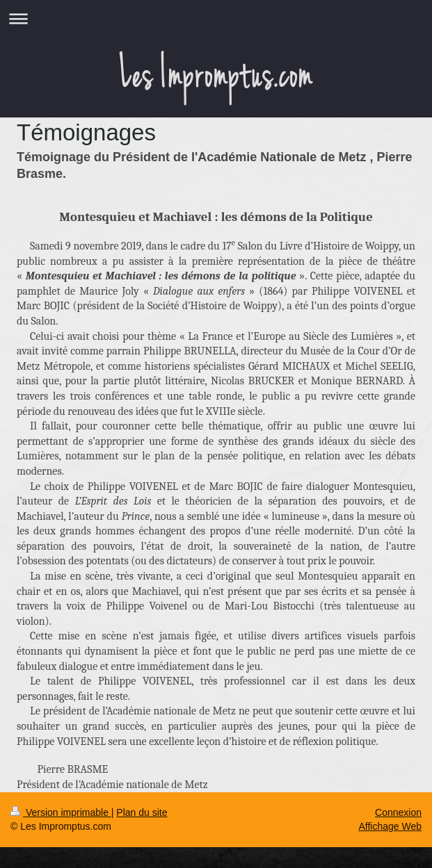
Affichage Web (390, 826)
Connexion (398, 812)
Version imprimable (61, 812)
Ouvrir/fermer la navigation (216, 18)
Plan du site (142, 812)
